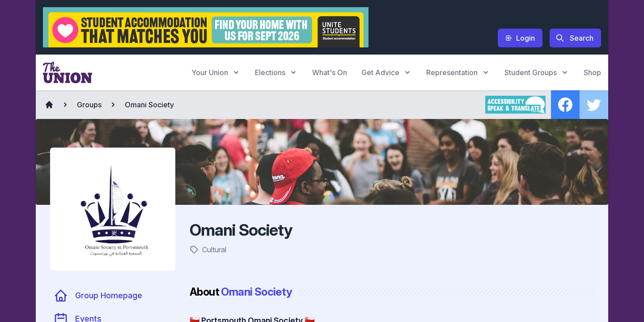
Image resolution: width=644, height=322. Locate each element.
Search (574, 38)
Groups (89, 105)
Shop (592, 72)
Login (520, 38)
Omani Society (149, 105)
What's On (330, 72)
